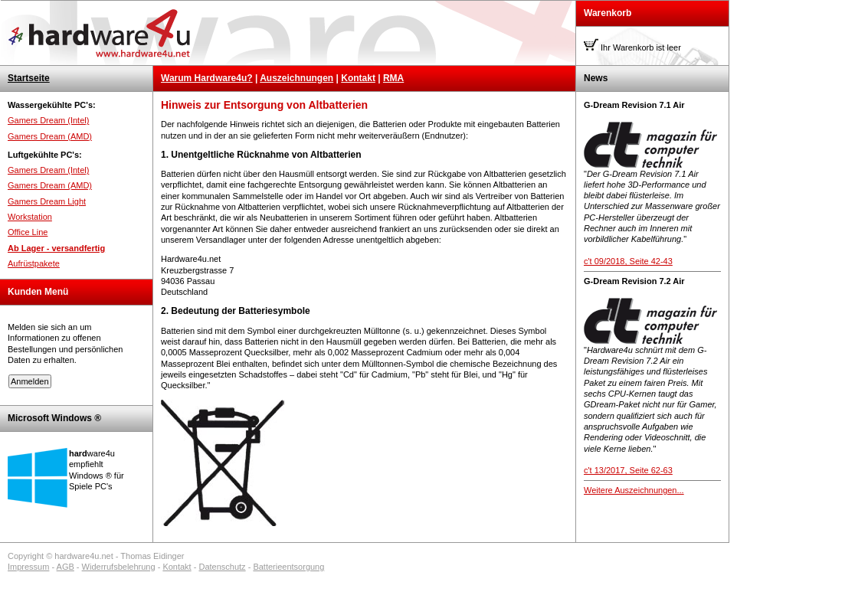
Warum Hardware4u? (207, 78)
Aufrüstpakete (34, 263)
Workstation (30, 217)
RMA (393, 78)
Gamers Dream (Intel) (48, 120)
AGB (66, 567)
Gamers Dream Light (47, 201)
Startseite (29, 78)
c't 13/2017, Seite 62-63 (628, 470)
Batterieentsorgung (288, 567)
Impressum (28, 567)
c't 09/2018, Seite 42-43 (628, 261)
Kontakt (358, 78)
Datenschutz (222, 567)
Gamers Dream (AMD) (50, 136)
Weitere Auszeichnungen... (634, 490)
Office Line (28, 232)
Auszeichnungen (296, 78)
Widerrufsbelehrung (119, 567)
